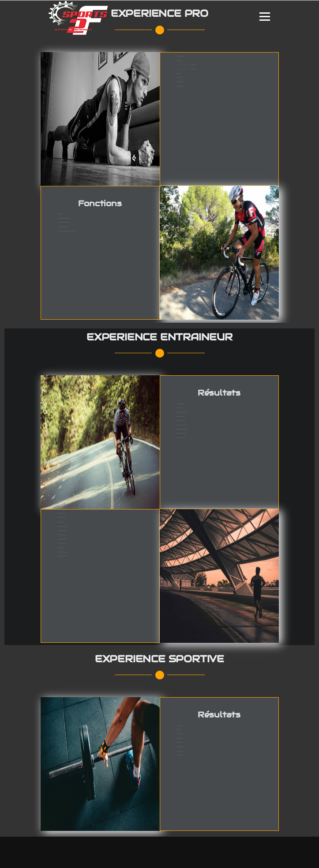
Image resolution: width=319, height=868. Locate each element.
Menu (264, 17)
